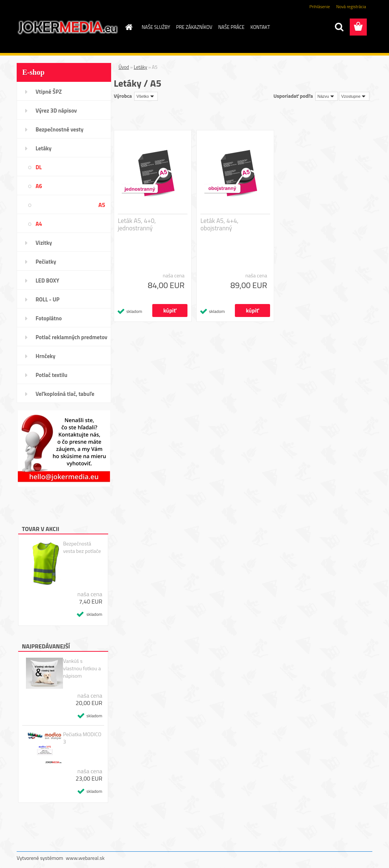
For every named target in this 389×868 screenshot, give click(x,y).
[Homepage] (128, 27)
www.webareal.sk (85, 858)
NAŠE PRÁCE (231, 27)
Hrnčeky (46, 356)
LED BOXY (47, 281)
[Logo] (68, 27)
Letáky (44, 148)
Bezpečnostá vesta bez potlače (82, 547)
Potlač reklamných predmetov (72, 337)
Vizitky (44, 243)
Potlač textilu (51, 375)
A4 (39, 224)
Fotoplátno (49, 318)
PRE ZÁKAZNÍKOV (194, 27)
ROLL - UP (48, 299)
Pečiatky (46, 262)
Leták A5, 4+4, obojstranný (220, 224)
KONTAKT (260, 27)
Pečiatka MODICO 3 (82, 738)
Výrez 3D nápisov (56, 111)
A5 (102, 205)
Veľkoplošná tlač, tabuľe (65, 394)
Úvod (124, 67)
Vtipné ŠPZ (49, 92)
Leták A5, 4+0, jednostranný (137, 224)
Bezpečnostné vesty (59, 129)
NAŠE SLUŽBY (156, 27)
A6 (39, 186)
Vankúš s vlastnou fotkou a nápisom (82, 668)
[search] (339, 27)
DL (39, 167)
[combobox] (327, 96)
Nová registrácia (351, 6)
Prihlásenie (320, 6)
